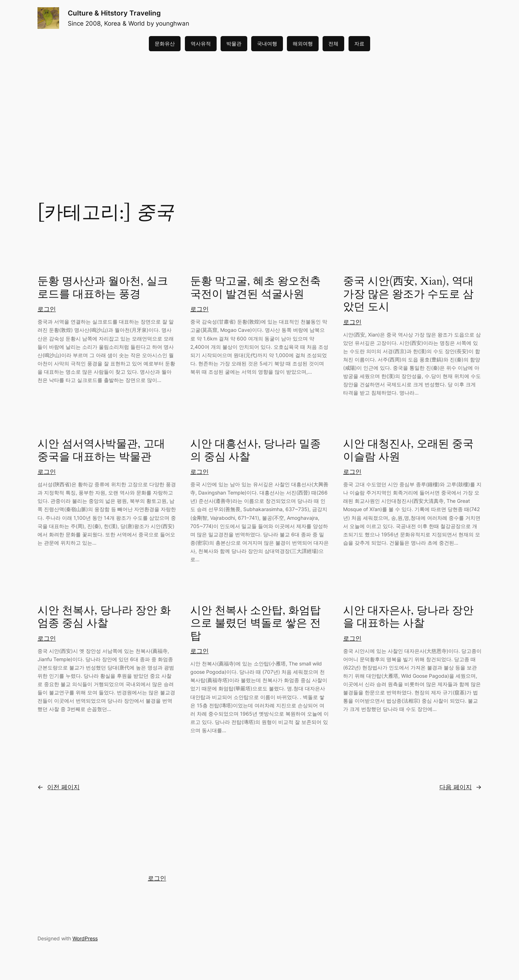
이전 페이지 (59, 787)
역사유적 (201, 43)
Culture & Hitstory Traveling (114, 13)
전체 (333, 43)
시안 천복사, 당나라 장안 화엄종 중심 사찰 (104, 617)
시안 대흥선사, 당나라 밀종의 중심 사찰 (256, 451)
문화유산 (165, 43)
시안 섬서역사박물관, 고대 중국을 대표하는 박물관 (101, 451)
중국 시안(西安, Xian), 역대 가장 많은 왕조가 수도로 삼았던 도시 (408, 295)
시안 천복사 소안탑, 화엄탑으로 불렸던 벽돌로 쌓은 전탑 (256, 624)
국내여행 (267, 43)
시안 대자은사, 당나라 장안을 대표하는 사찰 (408, 617)
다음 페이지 (460, 787)
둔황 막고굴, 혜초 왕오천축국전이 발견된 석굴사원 (256, 288)
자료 (359, 43)
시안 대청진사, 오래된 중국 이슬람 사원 (408, 451)
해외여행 (303, 43)
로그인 (47, 309)
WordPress (85, 938)
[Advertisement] (259, 109)
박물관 (234, 43)
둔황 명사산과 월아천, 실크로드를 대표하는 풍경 (103, 288)
